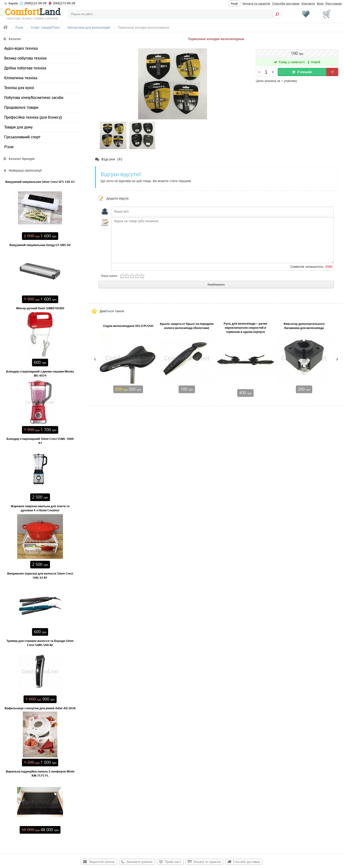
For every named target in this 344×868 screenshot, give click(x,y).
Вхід (320, 4)
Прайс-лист (173, 862)
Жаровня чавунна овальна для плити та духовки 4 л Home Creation (40, 508)
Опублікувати (216, 285)
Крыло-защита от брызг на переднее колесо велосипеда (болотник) (187, 326)
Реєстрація (334, 4)
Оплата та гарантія (256, 4)
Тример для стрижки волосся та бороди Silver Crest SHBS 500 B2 (40, 643)
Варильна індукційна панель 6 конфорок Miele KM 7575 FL (40, 774)
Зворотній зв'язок (102, 862)
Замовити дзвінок (139, 862)
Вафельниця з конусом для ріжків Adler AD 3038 (40, 708)
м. (40, 3)
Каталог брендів (22, 159)
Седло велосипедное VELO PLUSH (128, 326)
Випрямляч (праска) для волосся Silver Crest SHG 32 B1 (40, 576)
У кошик (305, 72)
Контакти (308, 4)
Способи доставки (286, 4)
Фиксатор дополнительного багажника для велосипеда (304, 326)
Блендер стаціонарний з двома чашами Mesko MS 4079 (40, 374)
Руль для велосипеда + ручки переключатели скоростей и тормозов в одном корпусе (246, 328)
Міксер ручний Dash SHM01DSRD (40, 308)
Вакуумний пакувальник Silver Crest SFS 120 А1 (40, 182)
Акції (234, 4)
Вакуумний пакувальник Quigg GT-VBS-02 (40, 245)
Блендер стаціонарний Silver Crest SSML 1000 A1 (40, 441)
